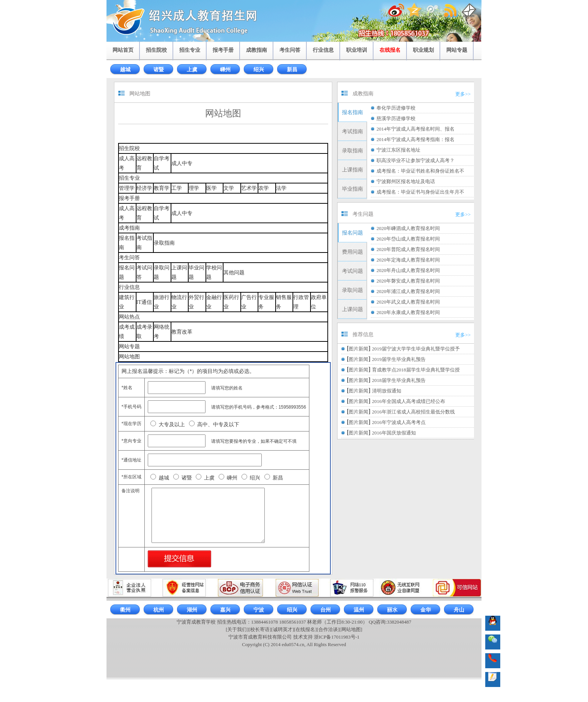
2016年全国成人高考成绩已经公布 (409, 401)
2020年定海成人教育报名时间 (408, 260)
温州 (359, 610)
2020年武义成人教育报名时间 (408, 302)
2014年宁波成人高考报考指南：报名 (415, 139)
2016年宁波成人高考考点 (399, 422)
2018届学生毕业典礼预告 (399, 380)
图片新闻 (358, 349)
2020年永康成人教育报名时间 (408, 312)
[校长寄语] (260, 629)
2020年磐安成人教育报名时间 (408, 281)
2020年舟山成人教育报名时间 (408, 270)
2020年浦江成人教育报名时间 (408, 291)
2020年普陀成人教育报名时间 (408, 249)
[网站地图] (351, 629)
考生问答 (290, 50)
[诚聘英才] (283, 629)
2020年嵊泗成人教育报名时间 (408, 228)
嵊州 (225, 70)
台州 (325, 610)
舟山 (459, 610)
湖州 (192, 610)
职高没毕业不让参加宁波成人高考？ (415, 160)
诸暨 (159, 70)
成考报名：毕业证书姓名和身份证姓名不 (420, 171)
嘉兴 (225, 610)
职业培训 (357, 50)
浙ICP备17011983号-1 (337, 637)
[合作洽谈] (328, 629)
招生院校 (156, 50)
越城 (125, 70)
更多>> (463, 94)
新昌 (292, 70)
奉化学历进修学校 (396, 108)
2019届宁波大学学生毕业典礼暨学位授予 (416, 349)
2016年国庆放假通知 (394, 433)
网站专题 (457, 50)
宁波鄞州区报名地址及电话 (406, 181)
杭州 (159, 610)
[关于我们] (237, 629)
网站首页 (123, 50)
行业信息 (323, 50)
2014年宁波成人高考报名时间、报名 (415, 129)
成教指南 (256, 50)
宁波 (259, 610)
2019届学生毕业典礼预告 (399, 359)
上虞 (192, 70)
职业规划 (423, 50)
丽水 (392, 610)
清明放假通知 (387, 391)
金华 (426, 610)
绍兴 (259, 70)
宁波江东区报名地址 (398, 150)
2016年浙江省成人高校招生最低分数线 (413, 412)
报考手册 (223, 50)
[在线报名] (305, 629)
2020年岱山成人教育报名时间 (408, 239)
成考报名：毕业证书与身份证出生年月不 (420, 192)
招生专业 (190, 50)
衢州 (125, 610)
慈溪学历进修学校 (396, 118)
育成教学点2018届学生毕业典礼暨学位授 (416, 370)
